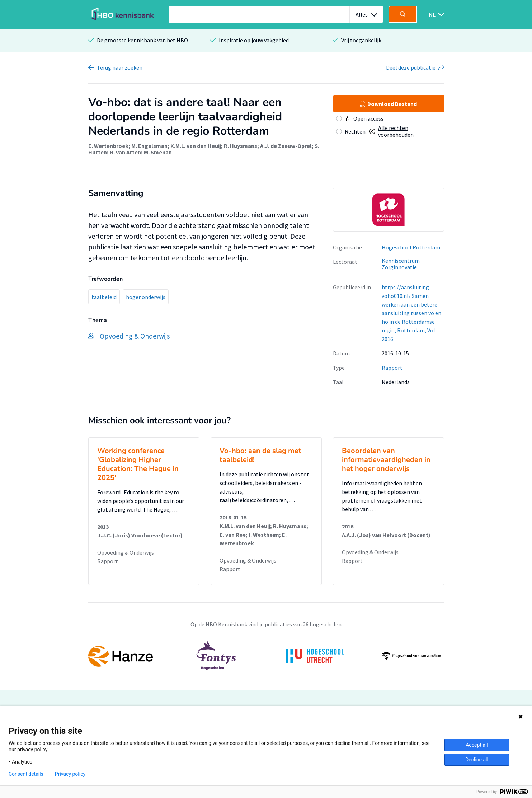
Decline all (477, 760)
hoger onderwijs (146, 297)
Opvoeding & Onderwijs (126, 552)
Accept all (477, 745)
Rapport (392, 368)
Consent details (26, 774)
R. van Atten (125, 152)
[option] (389, 210)
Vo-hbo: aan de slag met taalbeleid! (260, 455)
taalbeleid (104, 297)
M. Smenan (158, 152)
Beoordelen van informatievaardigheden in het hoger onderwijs (386, 460)
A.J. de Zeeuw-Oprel (286, 146)
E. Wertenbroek (108, 146)
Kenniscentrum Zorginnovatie (401, 264)
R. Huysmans (241, 146)
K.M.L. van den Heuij (196, 146)
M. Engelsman (149, 146)
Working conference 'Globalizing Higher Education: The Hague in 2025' (138, 464)
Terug (120, 67)
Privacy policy (70, 774)
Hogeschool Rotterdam (411, 247)
